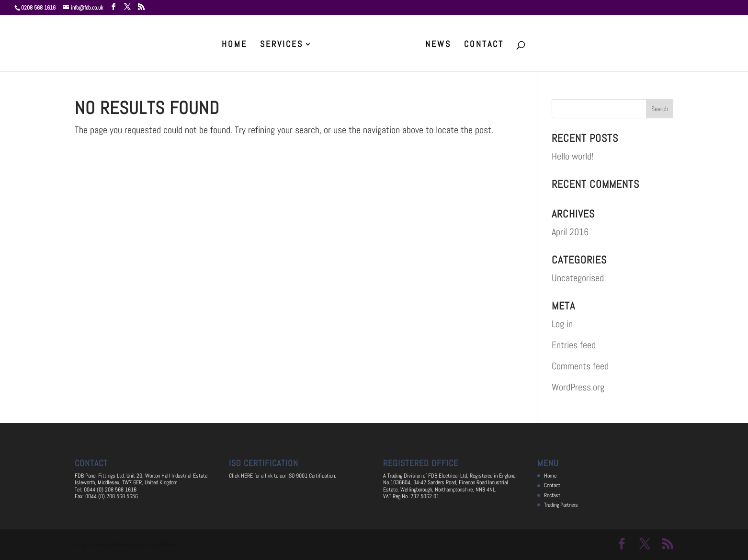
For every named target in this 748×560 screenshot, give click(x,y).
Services (282, 45)
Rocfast (552, 495)
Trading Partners (561, 505)
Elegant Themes (114, 544)
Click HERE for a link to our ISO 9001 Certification (282, 476)
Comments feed (580, 366)
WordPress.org (578, 387)
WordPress (165, 544)
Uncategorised (578, 278)
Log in (562, 324)
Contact (484, 45)
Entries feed (574, 345)
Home (234, 45)
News (438, 45)
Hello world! (572, 156)
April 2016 (570, 232)
